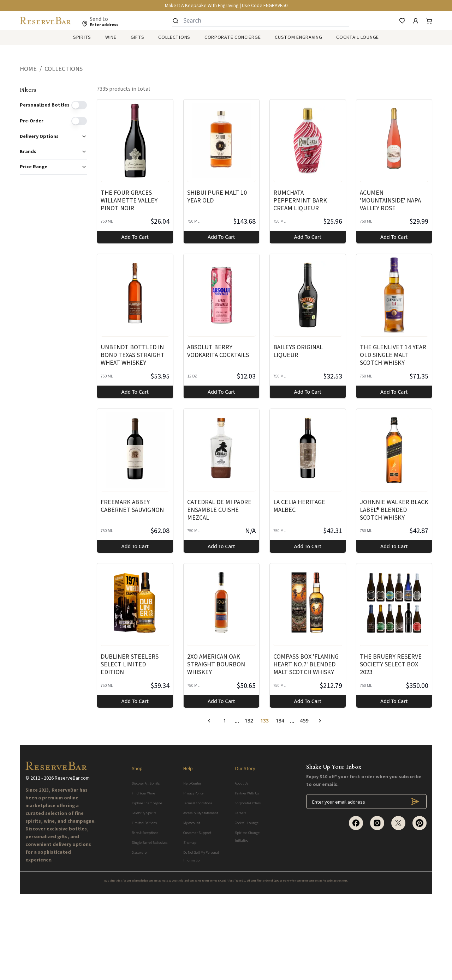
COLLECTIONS (64, 69)
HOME (28, 69)
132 (249, 721)
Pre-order (32, 121)
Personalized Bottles (45, 105)
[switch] (79, 105)
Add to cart (135, 237)
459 (304, 721)
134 (280, 721)
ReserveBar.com (72, 864)
